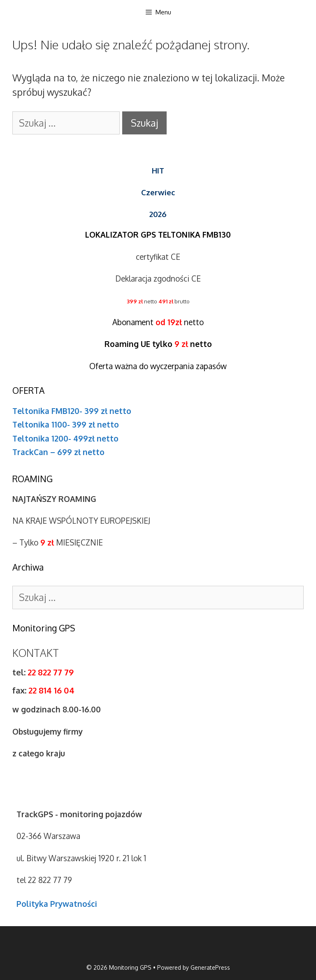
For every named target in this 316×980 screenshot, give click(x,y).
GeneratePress (210, 967)
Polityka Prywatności (57, 904)
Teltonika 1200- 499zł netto (65, 438)
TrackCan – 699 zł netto (58, 452)
